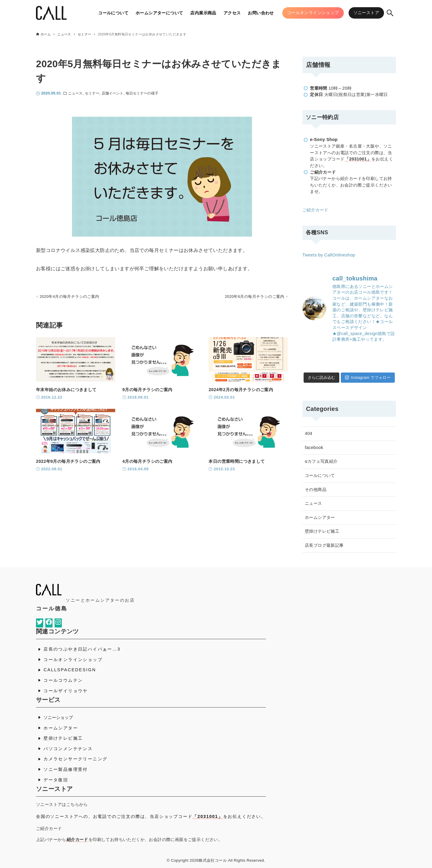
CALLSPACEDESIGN (70, 670)
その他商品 (316, 489)
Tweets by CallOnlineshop (329, 255)
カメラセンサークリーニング (75, 759)
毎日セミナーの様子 (142, 93)
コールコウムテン (63, 680)
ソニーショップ (58, 717)
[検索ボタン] (390, 13)
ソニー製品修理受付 (66, 769)
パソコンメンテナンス (68, 749)
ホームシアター (320, 517)
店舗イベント (113, 93)
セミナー (92, 93)
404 (309, 433)
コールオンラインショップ (73, 660)
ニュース (75, 93)
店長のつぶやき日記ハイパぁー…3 (82, 649)
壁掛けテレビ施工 (322, 531)
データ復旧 (56, 780)
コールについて (320, 475)
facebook (314, 447)
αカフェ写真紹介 (321, 461)
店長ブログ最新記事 (324, 545)
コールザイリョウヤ (66, 691)
